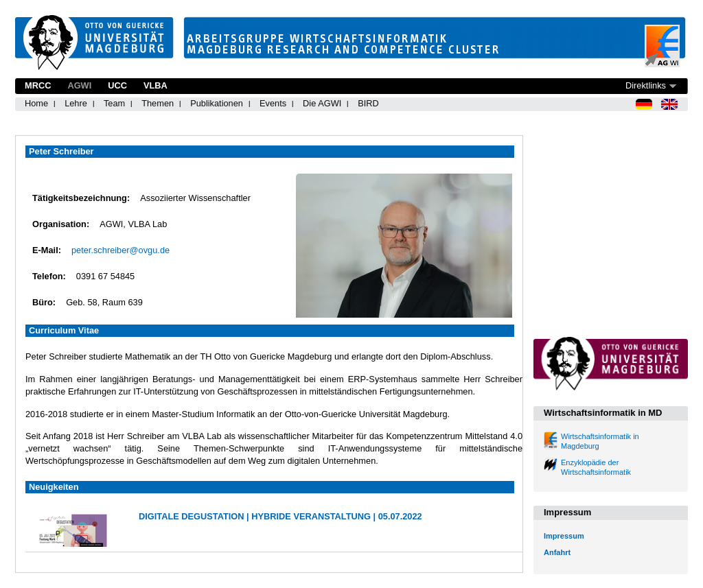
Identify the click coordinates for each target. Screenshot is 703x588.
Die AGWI (322, 103)
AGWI (79, 85)
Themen (158, 103)
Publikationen (217, 103)
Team (114, 103)
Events (273, 103)
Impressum (564, 536)
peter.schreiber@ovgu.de (120, 250)
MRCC (38, 85)
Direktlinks (646, 85)
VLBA (155, 85)
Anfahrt (557, 552)
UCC (117, 85)
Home (36, 103)
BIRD (368, 103)
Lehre (76, 103)
